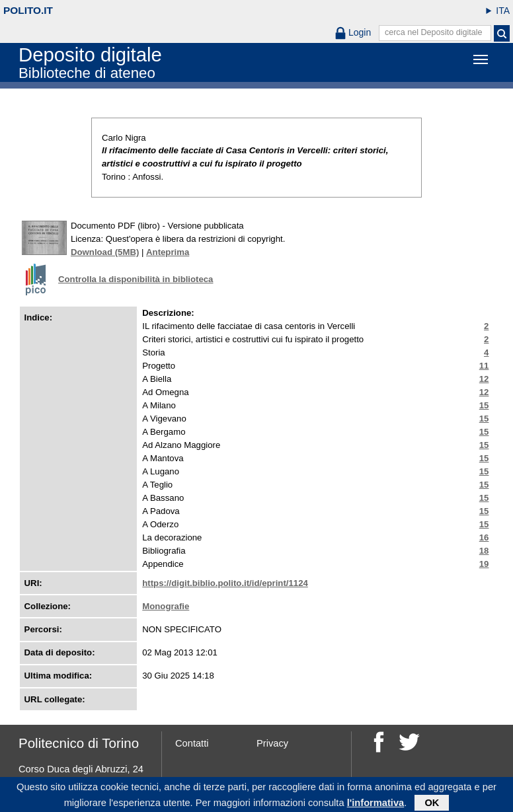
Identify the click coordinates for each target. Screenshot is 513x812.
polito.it (28, 10)
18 (484, 551)
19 (484, 564)
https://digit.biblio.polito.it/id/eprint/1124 (225, 583)
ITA (503, 11)
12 (484, 379)
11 (484, 366)
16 (484, 537)
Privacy (272, 743)
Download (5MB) (105, 252)
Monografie (166, 606)
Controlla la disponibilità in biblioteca (136, 279)
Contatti (192, 743)
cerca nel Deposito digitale (434, 32)
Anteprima (168, 252)
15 (484, 405)
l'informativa (376, 805)
